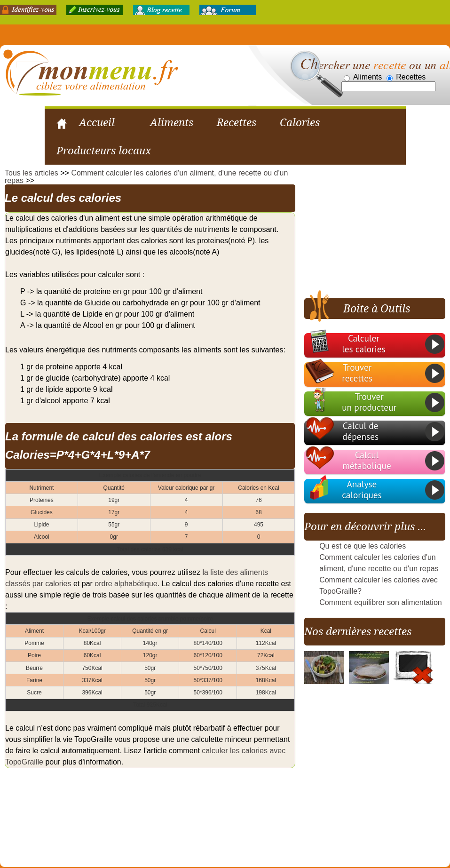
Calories (300, 122)
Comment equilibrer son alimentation (381, 603)
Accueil (97, 122)
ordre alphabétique (126, 585)
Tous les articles (32, 174)
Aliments (172, 122)
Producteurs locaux (104, 151)
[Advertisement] (375, 229)
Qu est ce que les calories (363, 547)
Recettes (237, 122)
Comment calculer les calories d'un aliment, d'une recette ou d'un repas (146, 178)
